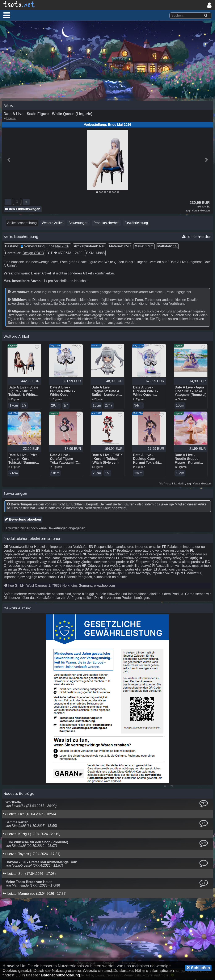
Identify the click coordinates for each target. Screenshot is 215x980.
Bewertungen (78, 224)
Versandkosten (201, 211)
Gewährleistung (136, 224)
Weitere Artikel (53, 224)
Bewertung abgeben (23, 521)
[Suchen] (206, 16)
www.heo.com (105, 587)
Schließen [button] (198, 968)
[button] (7, 15)
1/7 (175, 247)
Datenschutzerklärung (60, 975)
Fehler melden (197, 238)
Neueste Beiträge (19, 795)
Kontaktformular (48, 599)
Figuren (11, 119)
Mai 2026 (62, 247)
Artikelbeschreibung (22, 224)
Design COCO (33, 254)
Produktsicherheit (106, 224)
